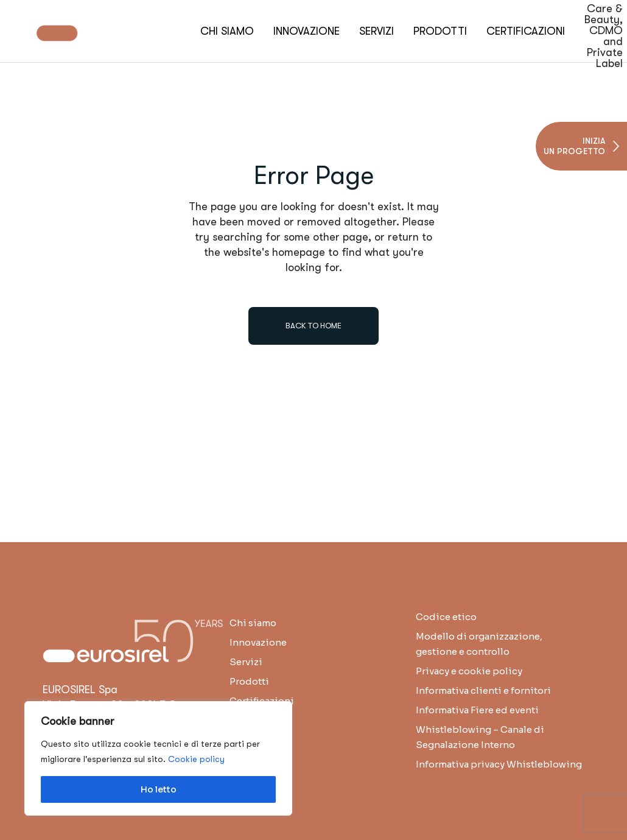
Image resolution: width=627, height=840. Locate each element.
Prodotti (249, 681)
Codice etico (446, 617)
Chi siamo (253, 623)
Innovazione (258, 642)
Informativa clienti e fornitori (483, 690)
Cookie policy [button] (196, 759)
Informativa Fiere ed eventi (477, 710)
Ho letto (159, 789)
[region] (158, 758)
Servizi (246, 662)
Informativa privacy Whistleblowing (499, 764)
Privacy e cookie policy (469, 671)
